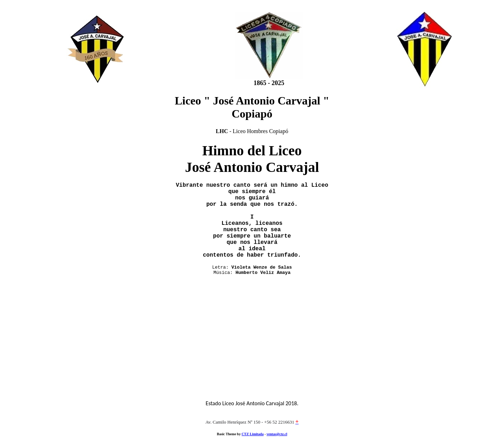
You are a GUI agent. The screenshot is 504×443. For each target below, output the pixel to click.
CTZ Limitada (253, 434)
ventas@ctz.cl (277, 434)
